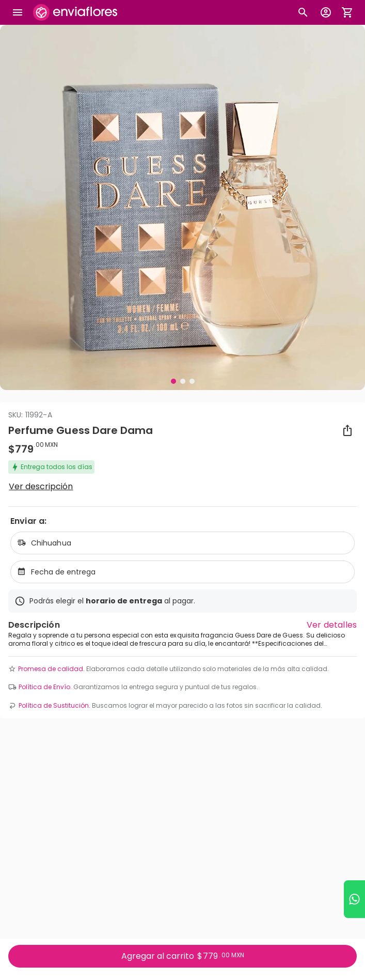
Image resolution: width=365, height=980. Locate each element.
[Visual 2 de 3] (183, 381)
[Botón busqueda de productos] (303, 12)
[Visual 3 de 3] (192, 381)
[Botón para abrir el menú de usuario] (326, 12)
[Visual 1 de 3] (173, 381)
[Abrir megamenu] (18, 12)
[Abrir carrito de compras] (347, 12)
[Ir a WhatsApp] (354, 899)
